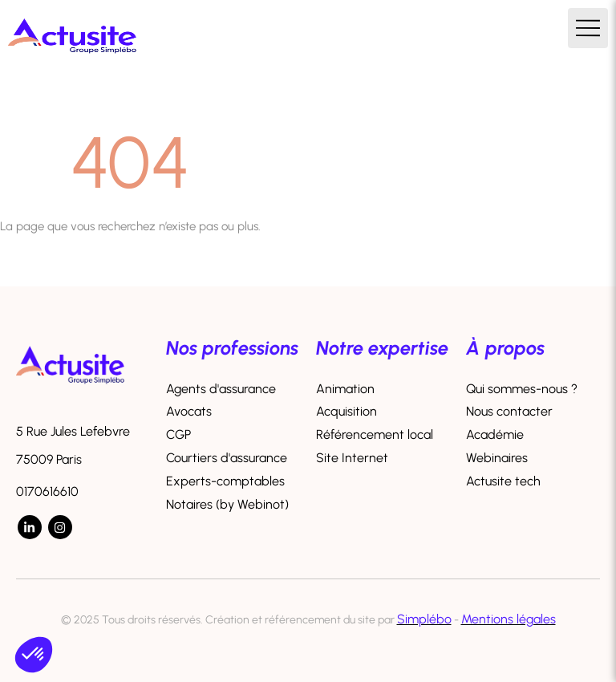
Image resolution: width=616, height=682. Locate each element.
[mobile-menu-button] (588, 28)
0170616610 (47, 491)
